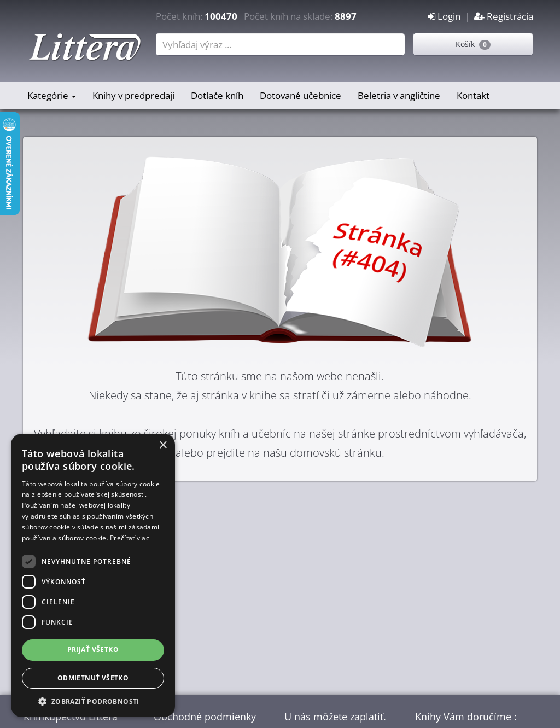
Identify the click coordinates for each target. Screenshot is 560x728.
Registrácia (504, 16)
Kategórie (52, 95)
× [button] (163, 445)
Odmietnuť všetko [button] (93, 678)
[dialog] (93, 575)
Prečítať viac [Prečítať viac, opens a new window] (130, 538)
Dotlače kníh (217, 95)
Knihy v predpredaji (133, 95)
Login (444, 16)
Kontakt (473, 95)
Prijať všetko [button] (93, 650)
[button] (93, 701)
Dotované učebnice (301, 95)
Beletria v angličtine (399, 95)
